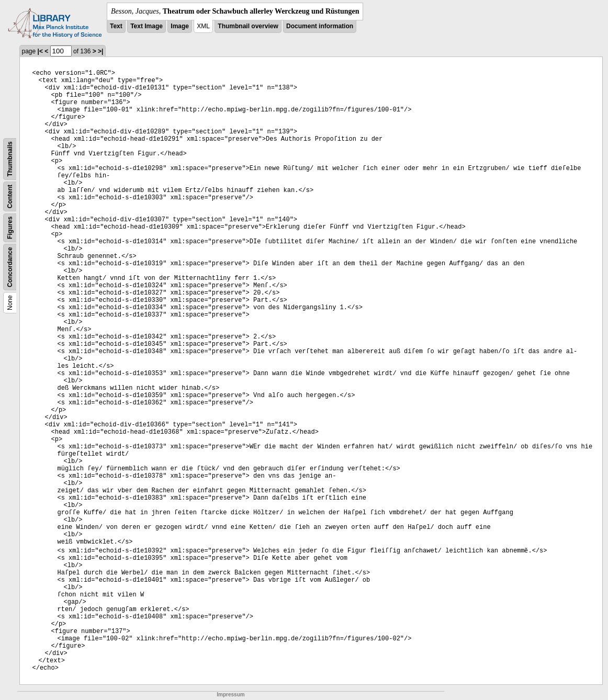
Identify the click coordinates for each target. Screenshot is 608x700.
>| (100, 51)
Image (180, 26)
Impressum (230, 695)
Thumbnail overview (248, 26)
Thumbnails (10, 159)
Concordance (10, 267)
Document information (320, 26)
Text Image (147, 26)
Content (10, 196)
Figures (10, 228)
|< (40, 51)
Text (116, 26)
